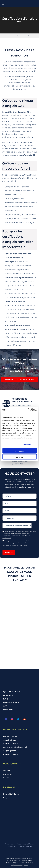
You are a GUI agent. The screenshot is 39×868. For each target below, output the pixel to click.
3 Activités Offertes (11, 794)
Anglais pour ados (11, 744)
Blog (5, 798)
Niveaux (32, 36)
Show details (28, 445)
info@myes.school (17, 865)
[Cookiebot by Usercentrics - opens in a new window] (28, 410)
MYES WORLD (9, 710)
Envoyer (9, 552)
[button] (19, 379)
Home (6, 36)
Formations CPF (10, 736)
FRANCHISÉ (8, 695)
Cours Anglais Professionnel (15, 747)
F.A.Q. (6, 699)
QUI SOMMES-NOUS (12, 692)
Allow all (20, 451)
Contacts (7, 771)
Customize (20, 457)
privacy (26, 865)
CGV (5, 706)
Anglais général (10, 740)
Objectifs (13, 36)
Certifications (23, 36)
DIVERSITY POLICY (11, 702)
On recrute (8, 774)
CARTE (6, 778)
